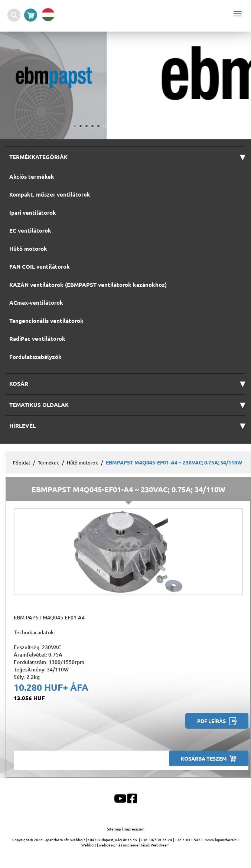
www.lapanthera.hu (222, 840)
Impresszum (134, 829)
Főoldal (22, 462)
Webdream (160, 845)
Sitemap (114, 829)
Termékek (48, 462)
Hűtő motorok (82, 462)
